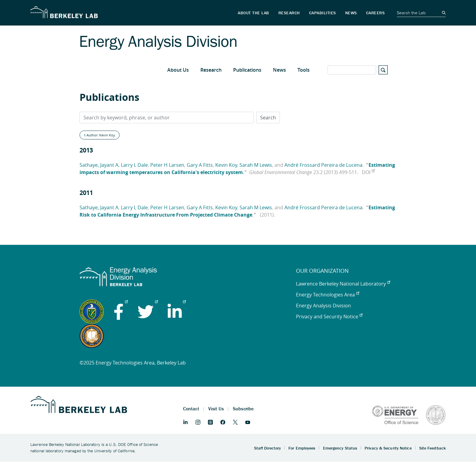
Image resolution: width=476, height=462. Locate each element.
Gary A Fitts (200, 165)
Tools (304, 70)
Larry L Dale (134, 165)
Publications (247, 70)
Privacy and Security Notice (329, 317)
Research (211, 70)
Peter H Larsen (167, 165)
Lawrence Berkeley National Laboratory (343, 284)
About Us (178, 70)
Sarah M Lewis (256, 165)
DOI (368, 172)
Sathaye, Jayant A (99, 165)
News (279, 70)
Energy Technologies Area (328, 295)
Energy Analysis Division (323, 306)
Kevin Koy (226, 165)
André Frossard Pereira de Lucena (323, 165)
